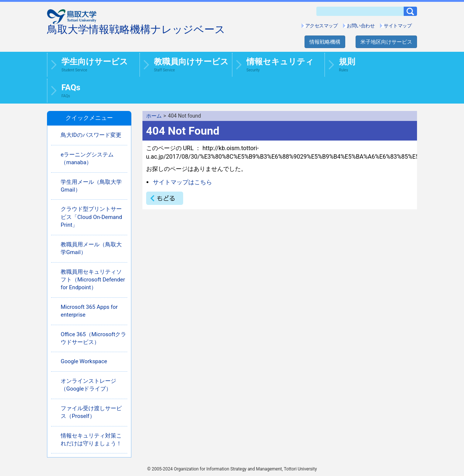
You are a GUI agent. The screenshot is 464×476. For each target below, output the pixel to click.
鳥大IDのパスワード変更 (91, 135)
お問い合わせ (361, 26)
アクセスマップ (322, 26)
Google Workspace (84, 361)
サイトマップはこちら (182, 182)
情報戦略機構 (325, 42)
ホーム (154, 116)
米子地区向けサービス (386, 42)
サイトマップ (398, 26)
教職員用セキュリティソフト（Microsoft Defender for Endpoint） (93, 280)
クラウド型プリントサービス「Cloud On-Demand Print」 (91, 217)
